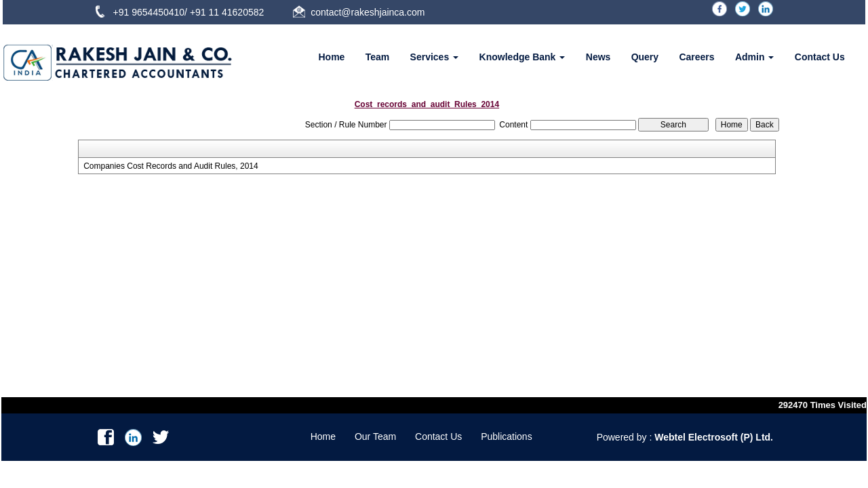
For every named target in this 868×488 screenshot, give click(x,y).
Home (331, 57)
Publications (507, 436)
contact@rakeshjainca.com (368, 12)
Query (645, 57)
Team (378, 57)
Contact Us (820, 57)
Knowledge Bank (522, 57)
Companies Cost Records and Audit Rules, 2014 (171, 166)
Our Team (375, 436)
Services (435, 57)
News (598, 57)
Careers (696, 57)
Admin (754, 57)
